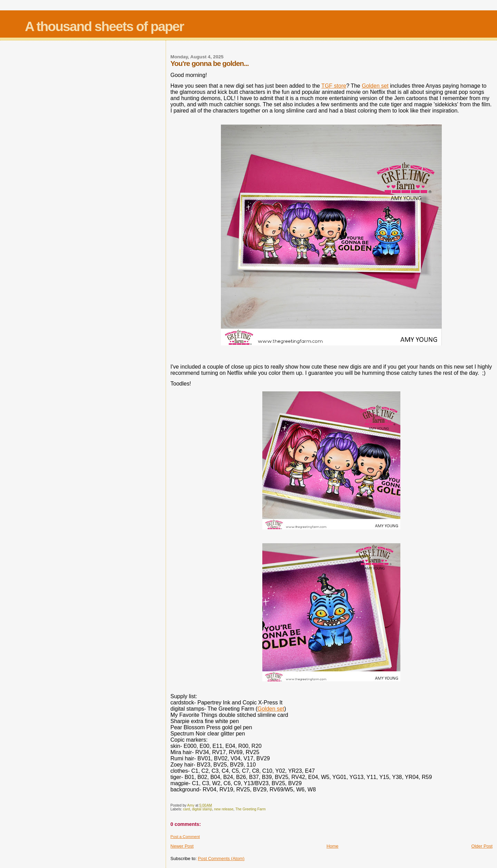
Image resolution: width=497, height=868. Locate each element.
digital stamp (202, 809)
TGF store (334, 86)
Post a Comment (185, 837)
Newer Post (182, 846)
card (186, 809)
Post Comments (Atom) (221, 859)
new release (224, 809)
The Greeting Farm (251, 809)
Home (333, 846)
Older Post (482, 846)
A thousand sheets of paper (104, 26)
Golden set (375, 86)
